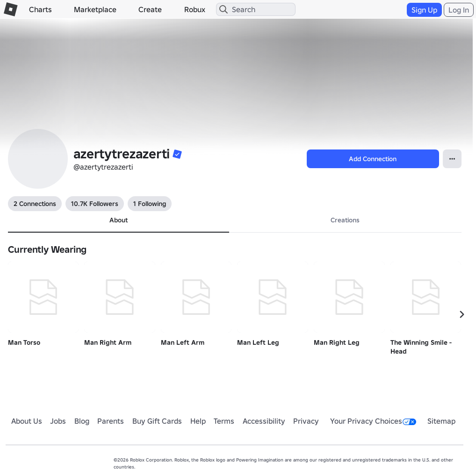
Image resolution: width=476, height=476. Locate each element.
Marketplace (95, 9)
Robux (195, 9)
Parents (111, 421)
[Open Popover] (452, 159)
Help (198, 421)
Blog (82, 421)
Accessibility (264, 421)
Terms (224, 421)
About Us (27, 421)
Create (150, 9)
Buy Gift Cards (157, 421)
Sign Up (424, 10)
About (119, 220)
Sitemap (441, 421)
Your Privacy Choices (373, 421)
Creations (345, 220)
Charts (40, 9)
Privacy (306, 421)
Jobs (58, 421)
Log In (459, 10)
